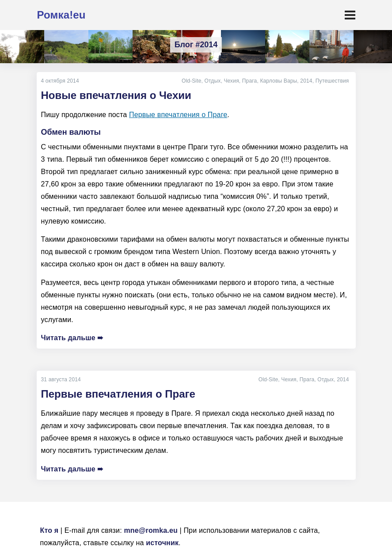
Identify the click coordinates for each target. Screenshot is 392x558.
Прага (250, 81)
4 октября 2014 (60, 81)
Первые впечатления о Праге (178, 115)
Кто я (49, 530)
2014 (306, 81)
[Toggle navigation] (350, 15)
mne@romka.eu (151, 530)
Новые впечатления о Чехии (116, 95)
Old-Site (192, 81)
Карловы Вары (278, 81)
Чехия (231, 81)
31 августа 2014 (61, 380)
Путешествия (332, 81)
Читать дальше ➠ (72, 338)
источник (162, 543)
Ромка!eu (61, 15)
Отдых (213, 81)
